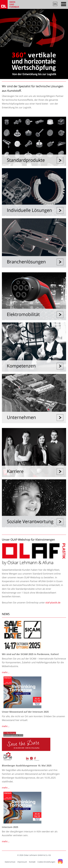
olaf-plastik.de (53, 603)
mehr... (6, 672)
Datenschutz (10, 862)
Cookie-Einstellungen (46, 862)
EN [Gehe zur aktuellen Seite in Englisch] (55, 4)
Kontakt (32, 862)
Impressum (22, 862)
